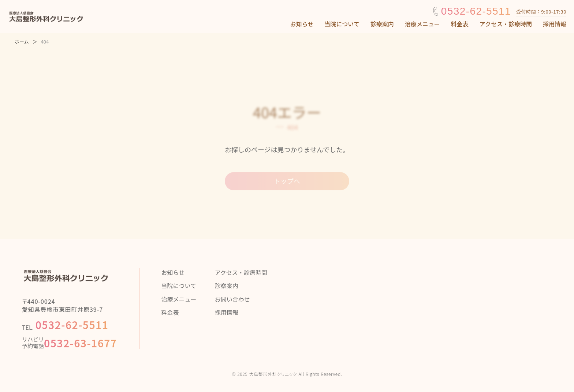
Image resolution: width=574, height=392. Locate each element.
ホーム (22, 42)
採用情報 (555, 24)
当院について (342, 24)
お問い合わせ (232, 299)
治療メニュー (422, 24)
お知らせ (302, 24)
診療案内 (382, 24)
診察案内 (227, 285)
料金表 (460, 24)
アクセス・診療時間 (506, 24)
